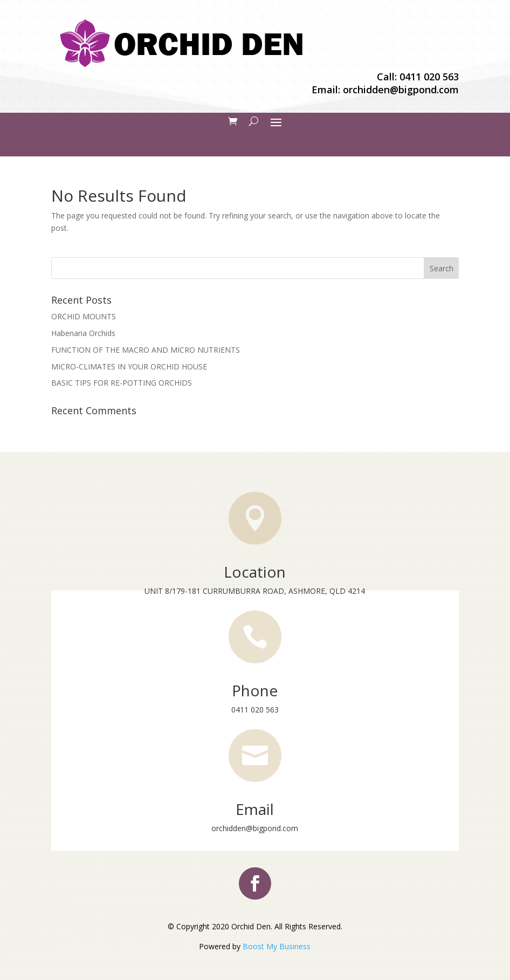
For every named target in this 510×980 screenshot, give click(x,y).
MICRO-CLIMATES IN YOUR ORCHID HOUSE (129, 366)
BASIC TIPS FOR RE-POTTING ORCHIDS (122, 383)
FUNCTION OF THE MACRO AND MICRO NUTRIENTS (146, 350)
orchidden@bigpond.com (401, 90)
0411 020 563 (429, 77)
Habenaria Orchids (83, 333)
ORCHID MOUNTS (84, 316)
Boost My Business (277, 946)
